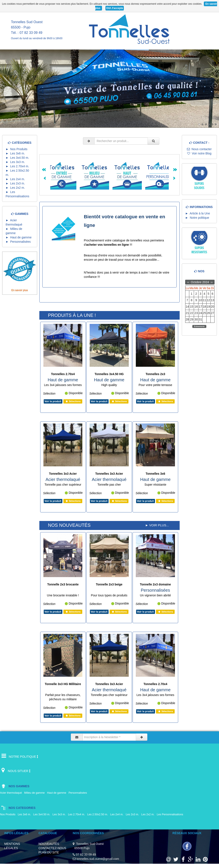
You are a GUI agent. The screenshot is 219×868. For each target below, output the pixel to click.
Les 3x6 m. (25, 814)
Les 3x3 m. (60, 814)
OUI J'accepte (115, 8)
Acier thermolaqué (12, 793)
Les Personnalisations (171, 814)
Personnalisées (78, 793)
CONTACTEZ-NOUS (52, 848)
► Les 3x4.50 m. (18, 158)
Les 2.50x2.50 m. (98, 814)
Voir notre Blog (199, 153)
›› (211, 282)
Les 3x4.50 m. (42, 814)
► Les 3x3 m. (16, 162)
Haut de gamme (57, 793)
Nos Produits (8, 814)
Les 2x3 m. (133, 814)
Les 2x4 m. (118, 814)
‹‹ (189, 282)
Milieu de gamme (35, 793)
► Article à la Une (198, 213)
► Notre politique (197, 218)
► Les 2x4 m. (16, 179)
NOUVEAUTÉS (49, 844)
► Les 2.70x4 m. (18, 166)
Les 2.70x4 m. (77, 814)
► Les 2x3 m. (16, 183)
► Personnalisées (19, 242)
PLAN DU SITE (49, 852)
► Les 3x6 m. (16, 153)
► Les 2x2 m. (16, 188)
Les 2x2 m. (149, 814)
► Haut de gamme (19, 237)
